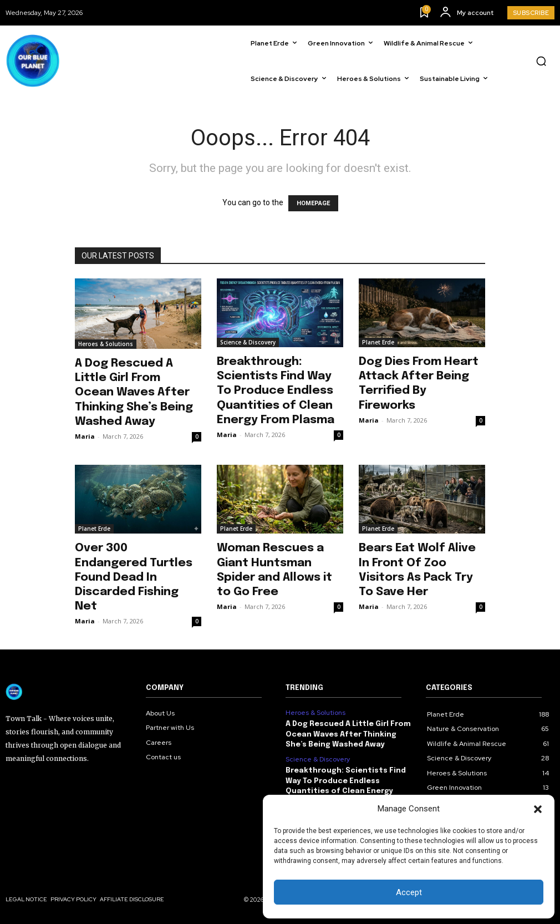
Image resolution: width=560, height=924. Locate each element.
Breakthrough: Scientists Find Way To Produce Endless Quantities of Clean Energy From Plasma (276, 391)
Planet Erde (378, 342)
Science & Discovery (248, 342)
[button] (538, 809)
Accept (409, 892)
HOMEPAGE (313, 203)
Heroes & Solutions (106, 344)
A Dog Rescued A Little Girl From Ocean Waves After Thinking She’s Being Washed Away (134, 392)
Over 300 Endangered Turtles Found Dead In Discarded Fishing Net (134, 577)
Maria (85, 436)
